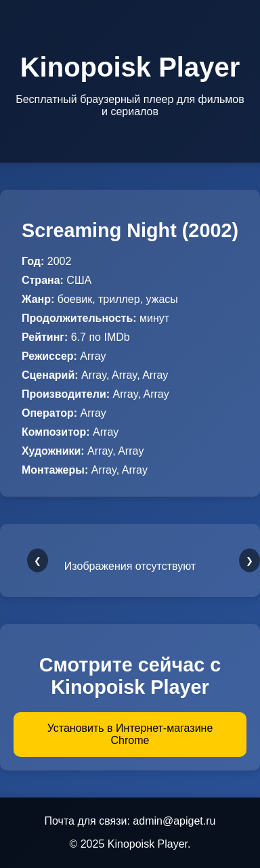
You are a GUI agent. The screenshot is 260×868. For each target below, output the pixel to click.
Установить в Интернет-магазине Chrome (130, 734)
